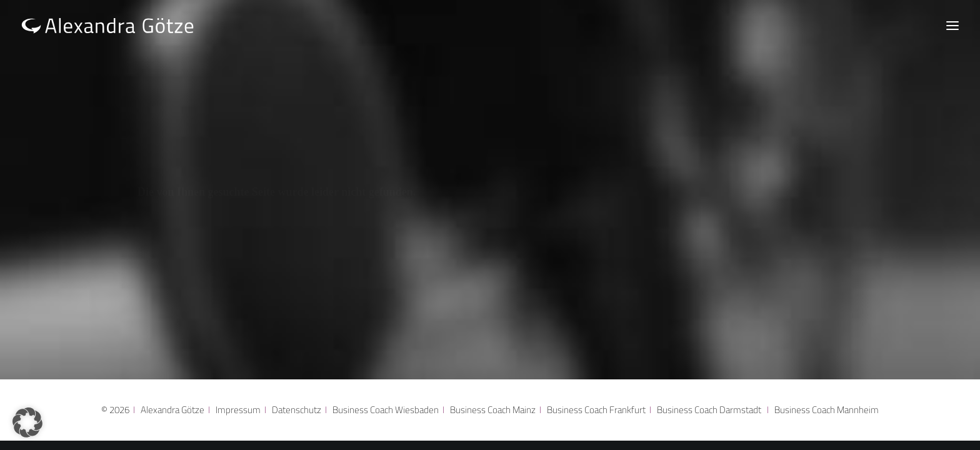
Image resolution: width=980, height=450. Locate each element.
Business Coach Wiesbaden (386, 410)
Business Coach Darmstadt (709, 410)
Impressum (238, 410)
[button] (27, 422)
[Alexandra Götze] (108, 25)
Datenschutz (297, 410)
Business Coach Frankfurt (596, 410)
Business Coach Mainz (493, 410)
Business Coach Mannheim (827, 410)
